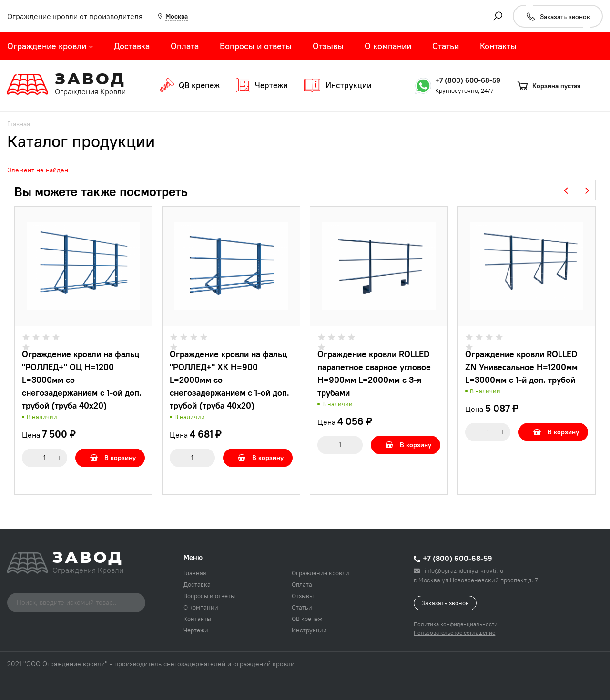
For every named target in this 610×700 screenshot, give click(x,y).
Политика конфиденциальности (456, 624)
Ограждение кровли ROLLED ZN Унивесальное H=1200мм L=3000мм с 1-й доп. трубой (521, 367)
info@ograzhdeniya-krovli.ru (458, 570)
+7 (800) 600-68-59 (468, 80)
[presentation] (566, 190)
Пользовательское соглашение (454, 633)
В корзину (113, 458)
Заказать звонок (445, 603)
